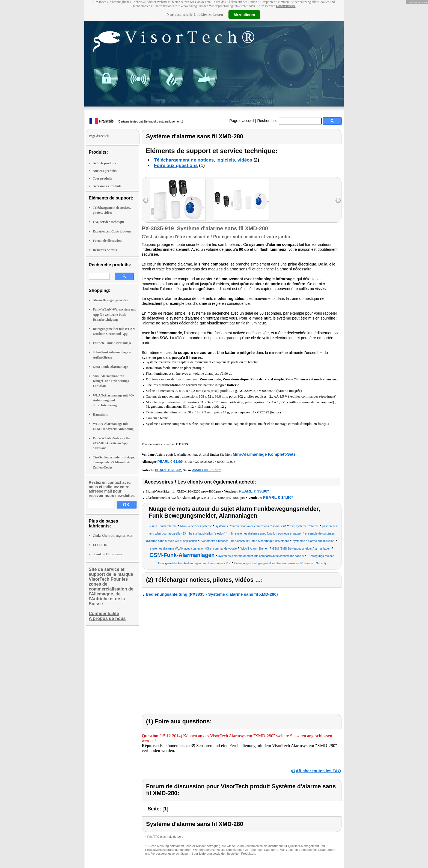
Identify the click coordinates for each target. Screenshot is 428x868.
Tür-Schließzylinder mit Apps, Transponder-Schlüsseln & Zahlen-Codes (114, 462)
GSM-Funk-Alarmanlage (110, 367)
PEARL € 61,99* (171, 462)
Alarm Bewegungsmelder (111, 300)
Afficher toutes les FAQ (318, 771)
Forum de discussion (107, 241)
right (338, 200)
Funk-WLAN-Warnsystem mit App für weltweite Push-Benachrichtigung (114, 314)
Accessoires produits (107, 186)
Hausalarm (101, 414)
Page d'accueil (242, 121)
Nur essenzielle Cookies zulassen (195, 14)
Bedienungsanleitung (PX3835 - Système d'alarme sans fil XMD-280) (212, 594)
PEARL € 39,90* (254, 491)
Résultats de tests (105, 250)
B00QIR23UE (226, 462)
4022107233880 (204, 462)
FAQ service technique (109, 222)
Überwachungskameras (113, 536)
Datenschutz (286, 6)
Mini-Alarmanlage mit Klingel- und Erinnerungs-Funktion (111, 381)
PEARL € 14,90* (278, 497)
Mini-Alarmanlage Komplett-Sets (264, 454)
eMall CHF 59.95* (207, 470)
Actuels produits (104, 163)
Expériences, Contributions (112, 231)
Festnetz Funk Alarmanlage (112, 343)
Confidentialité (104, 614)
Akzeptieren (244, 14)
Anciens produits (105, 171)
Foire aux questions (176, 165)
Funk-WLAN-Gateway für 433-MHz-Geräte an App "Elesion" (112, 443)
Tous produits (102, 178)
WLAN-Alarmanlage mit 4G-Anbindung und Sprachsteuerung (113, 400)
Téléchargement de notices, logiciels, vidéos (203, 160)
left (146, 200)
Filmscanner (108, 554)
